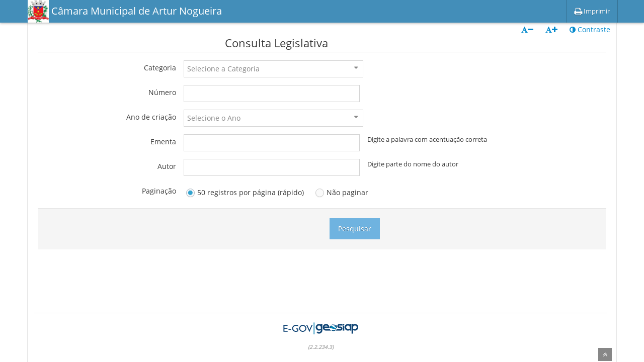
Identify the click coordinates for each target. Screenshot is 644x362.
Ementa (163, 142)
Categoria (160, 68)
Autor (167, 166)
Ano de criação (151, 117)
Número (162, 92)
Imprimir (592, 11)
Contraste (590, 29)
